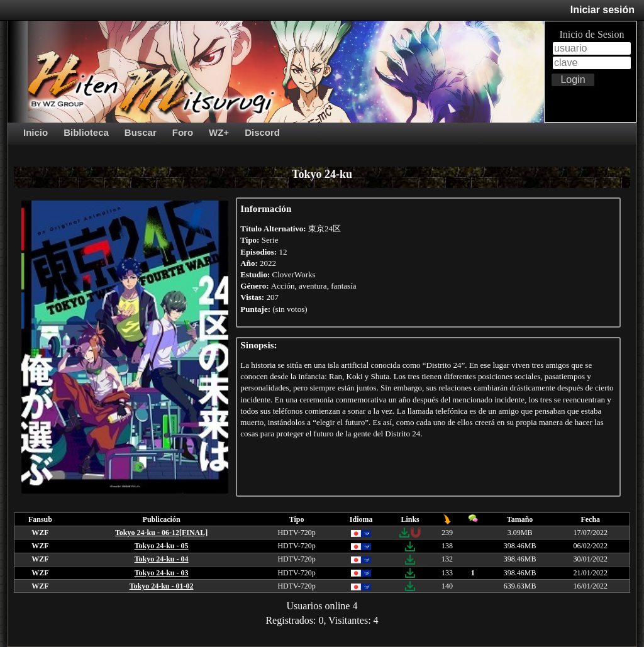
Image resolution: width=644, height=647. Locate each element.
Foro (183, 132)
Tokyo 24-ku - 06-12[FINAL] (161, 533)
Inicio (36, 132)
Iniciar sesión (602, 10)
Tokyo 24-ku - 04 (162, 559)
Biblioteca (86, 132)
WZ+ (219, 132)
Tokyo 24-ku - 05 (162, 546)
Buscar (141, 132)
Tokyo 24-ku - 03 (162, 573)
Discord (262, 132)
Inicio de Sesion (591, 34)
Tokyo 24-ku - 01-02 (162, 586)
